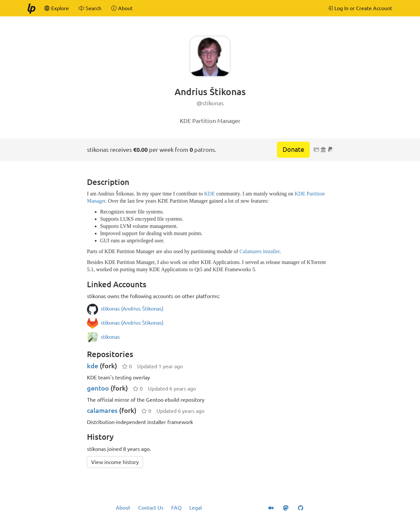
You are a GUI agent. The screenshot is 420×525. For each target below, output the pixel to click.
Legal (196, 508)
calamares (102, 410)
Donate (293, 149)
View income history (115, 462)
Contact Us (151, 508)
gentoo (98, 388)
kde (93, 366)
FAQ (176, 508)
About (123, 508)
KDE (210, 194)
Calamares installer (260, 251)
